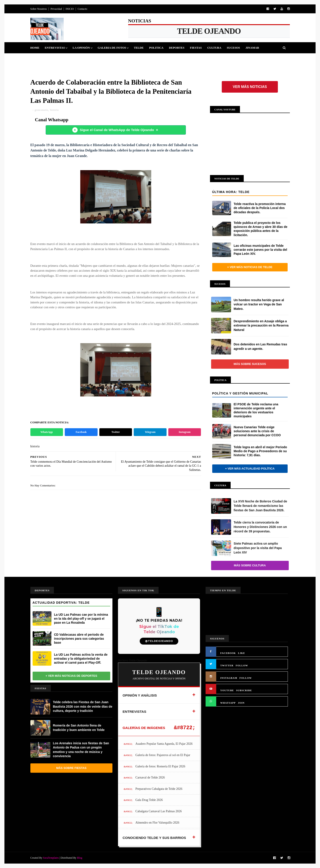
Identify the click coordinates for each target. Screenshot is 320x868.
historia (54, 110)
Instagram (185, 432)
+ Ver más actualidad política (250, 469)
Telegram (150, 432)
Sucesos (233, 48)
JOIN (241, 703)
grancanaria (41, 110)
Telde (139, 48)
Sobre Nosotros (39, 9)
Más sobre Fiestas (71, 768)
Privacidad (56, 9)
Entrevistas (55, 48)
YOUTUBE (227, 690)
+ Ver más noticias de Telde (250, 267)
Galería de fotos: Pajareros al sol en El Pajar (163, 755)
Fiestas (196, 48)
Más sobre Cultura (250, 565)
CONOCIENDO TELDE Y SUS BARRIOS (154, 838)
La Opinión (81, 48)
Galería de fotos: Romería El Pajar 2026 (160, 766)
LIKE (241, 653)
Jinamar (252, 48)
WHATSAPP (228, 703)
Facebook (81, 432)
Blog (80, 858)
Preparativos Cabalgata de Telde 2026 (159, 789)
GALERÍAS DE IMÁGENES (144, 728)
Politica (156, 48)
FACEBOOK (228, 653)
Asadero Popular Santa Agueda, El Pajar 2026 (164, 744)
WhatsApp (47, 432)
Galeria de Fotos (112, 48)
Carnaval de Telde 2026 (150, 777)
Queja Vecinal (45, 59)
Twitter (116, 432)
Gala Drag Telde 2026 (149, 800)
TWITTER (227, 665)
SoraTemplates (51, 858)
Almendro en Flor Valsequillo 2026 (157, 823)
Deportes (177, 48)
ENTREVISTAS (134, 712)
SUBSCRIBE (244, 690)
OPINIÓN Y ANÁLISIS (140, 695)
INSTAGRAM (229, 678)
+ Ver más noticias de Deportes (71, 676)
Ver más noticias (250, 87)
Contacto (82, 9)
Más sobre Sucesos (250, 364)
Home (35, 48)
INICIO (70, 9)
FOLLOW (242, 665)
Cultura (214, 48)
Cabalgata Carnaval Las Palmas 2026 (158, 811)
